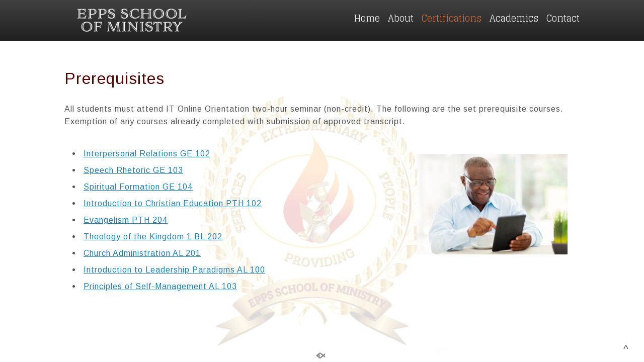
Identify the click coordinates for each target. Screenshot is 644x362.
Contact (563, 18)
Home (367, 18)
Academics (514, 18)
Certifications (452, 18)
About (401, 18)
